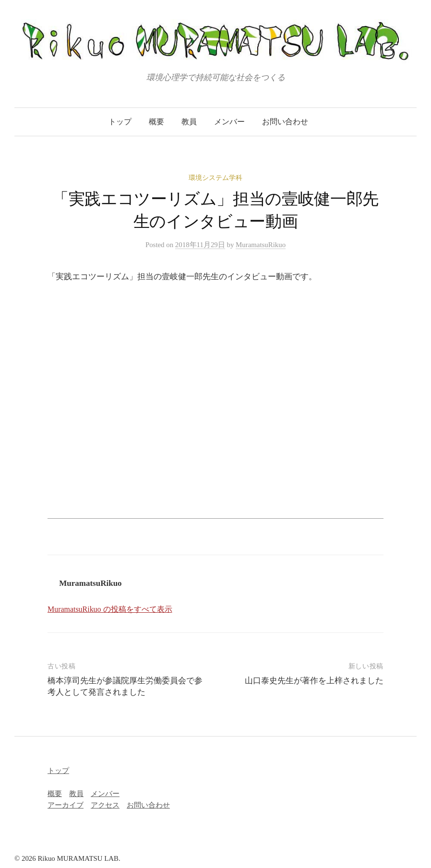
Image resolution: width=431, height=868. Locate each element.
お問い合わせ (285, 122)
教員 (189, 122)
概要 (156, 122)
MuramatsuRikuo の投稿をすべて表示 (110, 609)
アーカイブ (66, 805)
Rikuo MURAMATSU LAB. (79, 858)
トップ (120, 122)
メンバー (229, 122)
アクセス (105, 805)
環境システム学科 (215, 178)
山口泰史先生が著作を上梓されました (314, 681)
